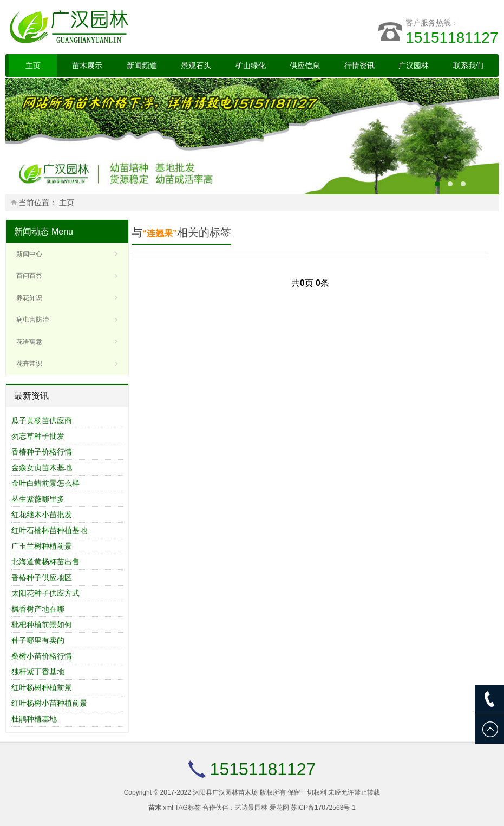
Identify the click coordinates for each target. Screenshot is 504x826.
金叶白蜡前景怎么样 (45, 483)
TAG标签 (188, 808)
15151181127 (452, 38)
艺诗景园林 (251, 808)
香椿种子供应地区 (42, 577)
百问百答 (29, 276)
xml (168, 808)
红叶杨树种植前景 (42, 687)
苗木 (155, 808)
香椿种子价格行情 (42, 452)
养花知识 (29, 298)
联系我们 (468, 66)
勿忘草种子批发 (38, 436)
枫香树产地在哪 (38, 609)
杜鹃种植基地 (34, 719)
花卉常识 (29, 363)
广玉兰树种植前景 (42, 546)
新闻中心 (29, 254)
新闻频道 (142, 66)
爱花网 (279, 808)
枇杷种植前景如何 (42, 625)
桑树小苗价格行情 (42, 656)
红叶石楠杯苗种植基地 (49, 530)
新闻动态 (31, 232)
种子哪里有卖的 (38, 640)
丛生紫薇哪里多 (38, 499)
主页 (33, 66)
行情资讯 (359, 66)
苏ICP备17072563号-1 (323, 808)
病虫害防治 (32, 320)
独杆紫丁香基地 (38, 672)
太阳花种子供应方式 (45, 593)
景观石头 (196, 66)
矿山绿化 (251, 66)
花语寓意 (29, 342)
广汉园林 (414, 66)
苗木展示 (87, 66)
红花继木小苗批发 (42, 515)
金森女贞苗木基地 (42, 467)
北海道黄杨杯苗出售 (45, 562)
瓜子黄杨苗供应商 (42, 420)
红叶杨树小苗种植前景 (49, 703)
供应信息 (305, 66)
